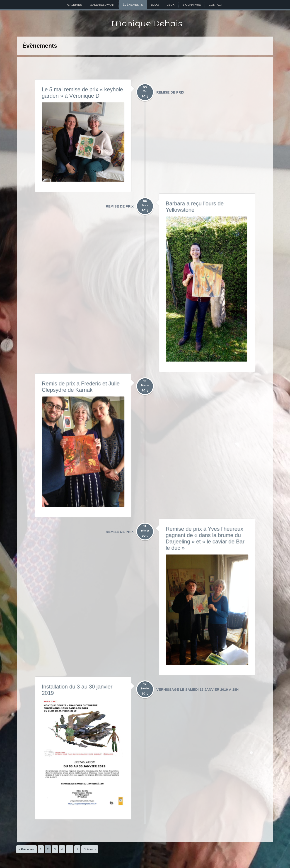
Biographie (192, 5)
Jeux (171, 5)
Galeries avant (102, 5)
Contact (216, 5)
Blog (155, 5)
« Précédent (27, 849)
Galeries (75, 5)
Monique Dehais (147, 23)
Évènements (133, 5)
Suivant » (90, 849)
